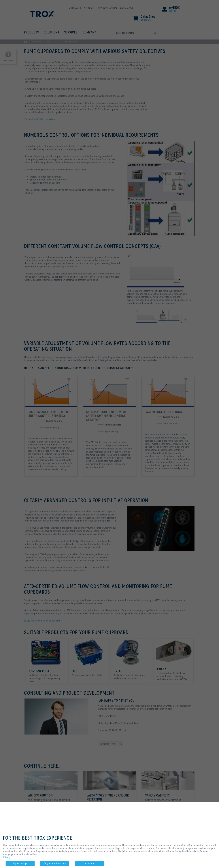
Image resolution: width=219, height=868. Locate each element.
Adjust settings (20, 863)
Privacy (7, 857)
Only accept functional (55, 863)
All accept (89, 863)
